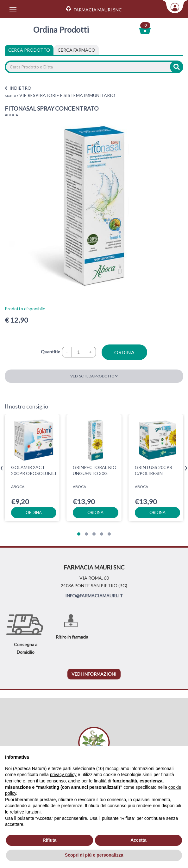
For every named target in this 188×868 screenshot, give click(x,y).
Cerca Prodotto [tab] (29, 50)
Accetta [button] (138, 840)
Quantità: (50, 352)
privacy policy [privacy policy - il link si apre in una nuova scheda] (63, 775)
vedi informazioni (94, 674)
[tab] (76, 50)
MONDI (10, 96)
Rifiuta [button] (50, 840)
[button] (79, 534)
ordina (124, 352)
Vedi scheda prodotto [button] (94, 376)
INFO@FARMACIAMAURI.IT (94, 596)
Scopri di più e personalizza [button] (94, 855)
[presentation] (2, 468)
